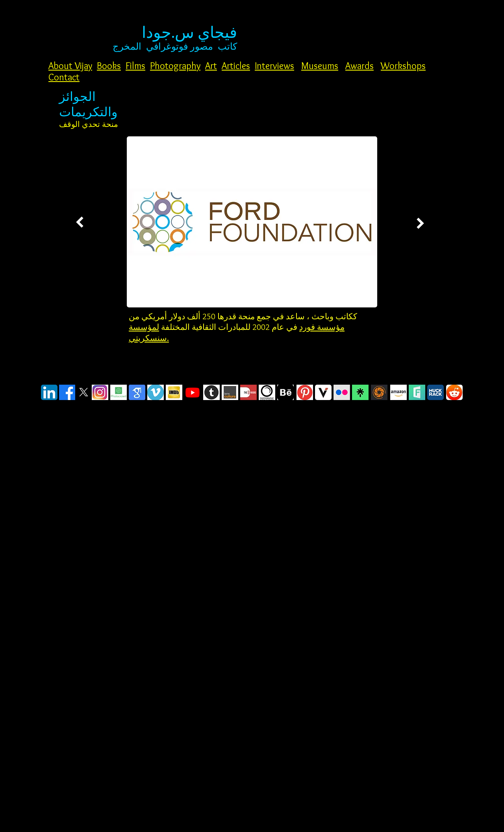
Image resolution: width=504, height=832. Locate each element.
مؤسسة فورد (322, 327)
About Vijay (70, 66)
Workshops (403, 66)
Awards (359, 66)
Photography (175, 66)
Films (135, 66)
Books (109, 66)
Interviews (274, 66)
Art (211, 66)
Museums (320, 66)
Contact (64, 77)
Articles (236, 66)
